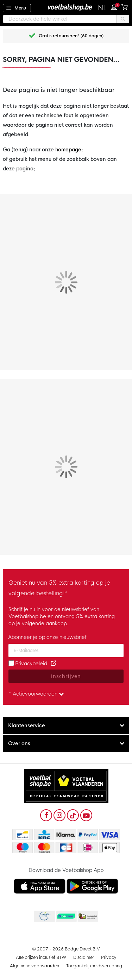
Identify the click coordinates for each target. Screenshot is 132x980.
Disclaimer (84, 957)
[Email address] (66, 651)
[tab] (66, 726)
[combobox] (66, 19)
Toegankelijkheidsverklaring (94, 966)
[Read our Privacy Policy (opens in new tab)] (54, 664)
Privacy (109, 957)
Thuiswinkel (88, 917)
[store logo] (66, 7)
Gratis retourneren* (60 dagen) (71, 36)
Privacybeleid (31, 664)
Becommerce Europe (44, 917)
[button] (102, 8)
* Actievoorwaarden (36, 694)
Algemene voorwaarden (34, 966)
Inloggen (115, 6)
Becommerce (66, 917)
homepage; (69, 150)
